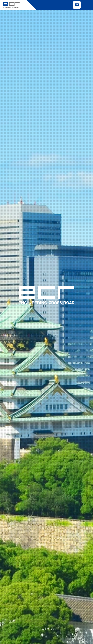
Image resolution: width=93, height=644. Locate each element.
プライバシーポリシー (75, 607)
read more (46, 74)
